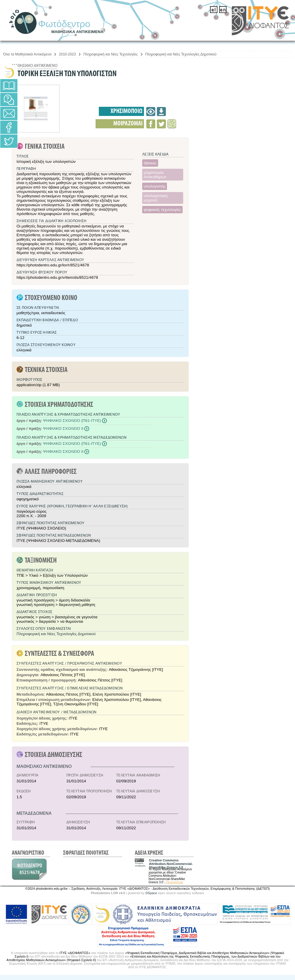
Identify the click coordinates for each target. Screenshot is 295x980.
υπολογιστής (155, 186)
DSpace (151, 893)
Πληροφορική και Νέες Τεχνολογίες (111, 54)
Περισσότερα (174, 882)
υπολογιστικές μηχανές (156, 198)
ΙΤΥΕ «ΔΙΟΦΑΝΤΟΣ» (75, 953)
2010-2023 (67, 54)
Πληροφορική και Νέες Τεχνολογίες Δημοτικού (181, 54)
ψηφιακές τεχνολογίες (162, 210)
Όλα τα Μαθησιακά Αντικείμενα (27, 54)
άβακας (150, 163)
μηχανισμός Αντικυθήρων (155, 175)
